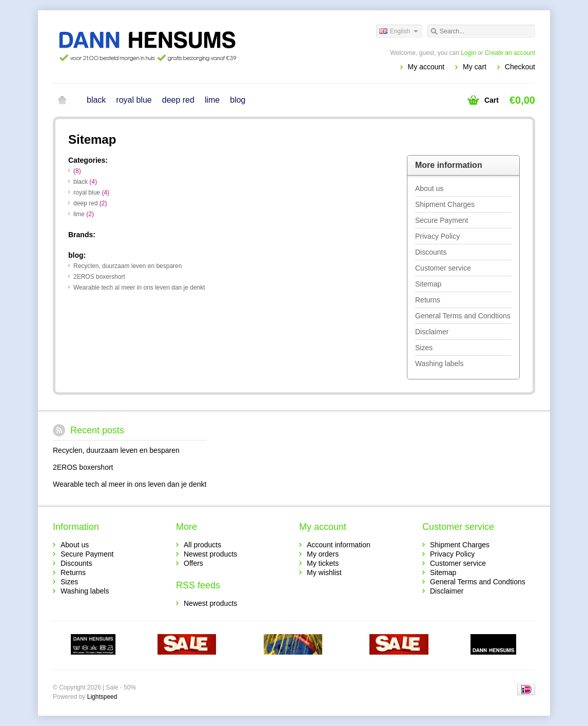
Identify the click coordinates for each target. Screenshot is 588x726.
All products (202, 545)
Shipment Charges (445, 204)
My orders (323, 554)
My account (426, 67)
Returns (428, 300)
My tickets (323, 563)
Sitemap (428, 284)
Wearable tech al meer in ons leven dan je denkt (139, 288)
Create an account (510, 53)
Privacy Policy (437, 236)
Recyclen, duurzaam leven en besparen (128, 266)
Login (468, 53)
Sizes (424, 348)
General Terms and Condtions (463, 316)
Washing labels (439, 364)
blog (238, 100)
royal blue (134, 100)
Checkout (520, 67)
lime (212, 100)
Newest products (210, 554)
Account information (339, 545)
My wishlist (324, 572)
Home (62, 100)
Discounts (431, 252)
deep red (178, 100)
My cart (475, 67)
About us (429, 188)
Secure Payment (442, 220)
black (96, 100)
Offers (193, 563)
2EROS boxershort (99, 277)
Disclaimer (432, 332)
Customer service (443, 268)
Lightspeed (102, 697)
